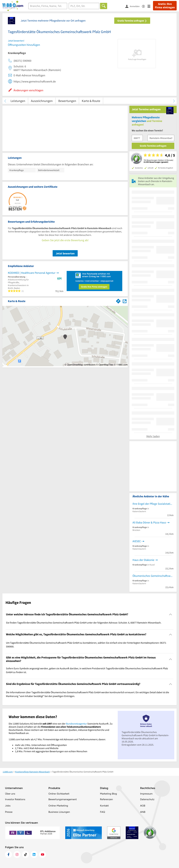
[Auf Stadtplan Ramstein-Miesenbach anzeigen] (125, 301)
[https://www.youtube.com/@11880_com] (43, 854)
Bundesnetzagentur (77, 724)
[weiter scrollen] (174, 101)
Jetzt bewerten (65, 253)
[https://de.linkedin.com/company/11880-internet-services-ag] (34, 854)
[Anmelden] (134, 6)
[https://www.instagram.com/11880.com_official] (17, 854)
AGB (143, 806)
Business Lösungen (59, 812)
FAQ (102, 812)
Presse (9, 812)
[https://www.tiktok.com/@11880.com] (26, 854)
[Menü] (150, 6)
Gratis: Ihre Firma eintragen (165, 6)
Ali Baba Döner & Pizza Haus (149, 522)
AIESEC (137, 541)
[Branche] (48, 6)
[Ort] (84, 6)
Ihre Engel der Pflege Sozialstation (153, 504)
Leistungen (18, 101)
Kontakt (104, 806)
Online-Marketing (58, 806)
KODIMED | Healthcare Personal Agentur (32, 273)
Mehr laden (153, 436)
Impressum (146, 794)
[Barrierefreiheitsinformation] (145, 6)
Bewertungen (67, 101)
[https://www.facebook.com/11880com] (9, 854)
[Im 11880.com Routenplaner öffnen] (118, 301)
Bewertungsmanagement (63, 799)
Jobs (8, 806)
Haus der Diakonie (143, 560)
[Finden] (104, 6)
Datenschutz (147, 799)
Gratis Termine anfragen (132, 21)
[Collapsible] (171, 614)
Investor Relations (15, 799)
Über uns (10, 794)
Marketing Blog (108, 794)
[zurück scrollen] (5, 101)
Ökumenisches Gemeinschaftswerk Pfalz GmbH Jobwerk (153, 576)
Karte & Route (91, 101)
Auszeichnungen (42, 101)
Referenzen (106, 799)
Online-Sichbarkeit (59, 794)
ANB (143, 812)
